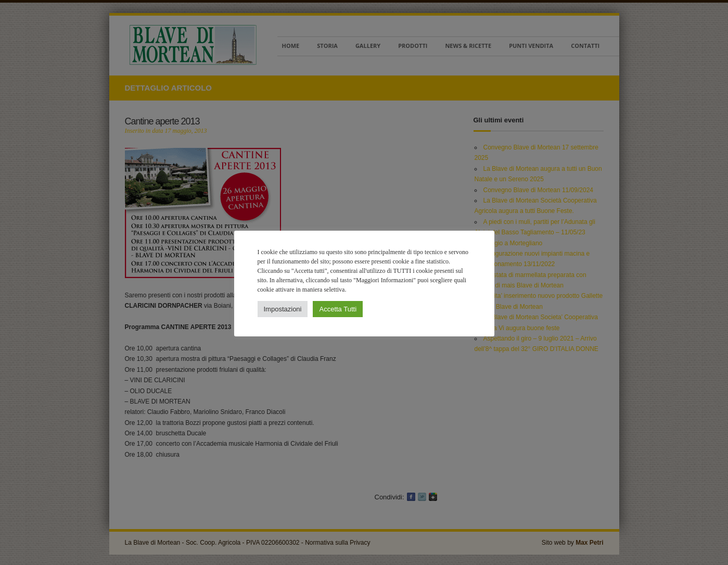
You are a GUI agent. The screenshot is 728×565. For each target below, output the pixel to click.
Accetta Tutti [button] (338, 309)
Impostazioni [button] (283, 309)
